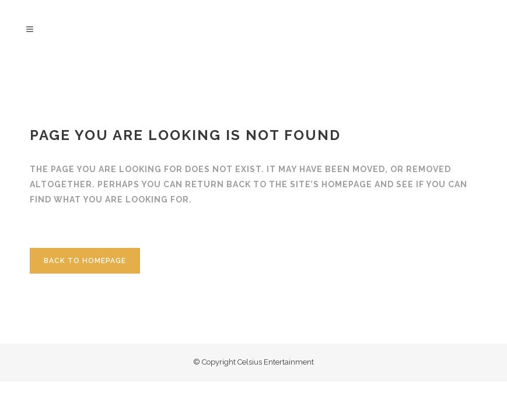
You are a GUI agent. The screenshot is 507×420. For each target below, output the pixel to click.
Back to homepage (85, 261)
